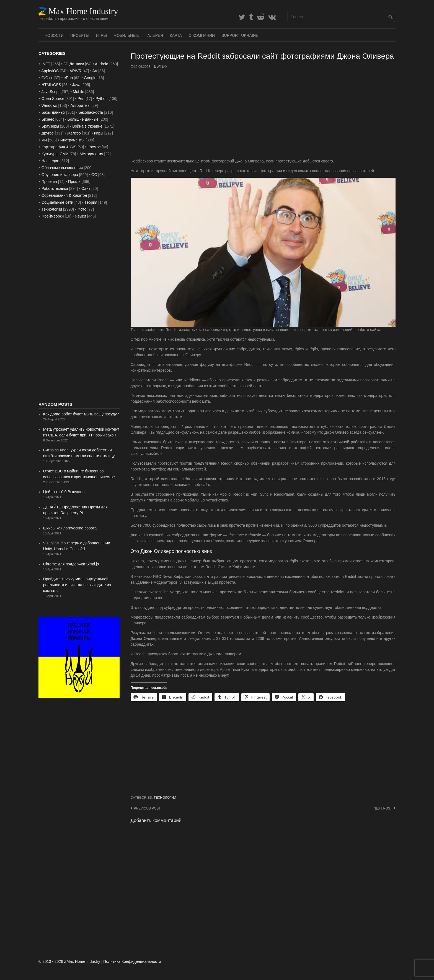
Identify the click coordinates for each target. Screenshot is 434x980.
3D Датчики (74, 64)
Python (102, 99)
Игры (101, 35)
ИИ (44, 140)
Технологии (165, 798)
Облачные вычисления (62, 168)
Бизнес (48, 119)
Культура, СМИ (55, 154)
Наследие (50, 161)
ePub (68, 78)
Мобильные (126, 35)
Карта (176, 35)
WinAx (162, 67)
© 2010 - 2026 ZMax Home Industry (69, 961)
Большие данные (83, 119)
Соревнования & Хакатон (64, 195)
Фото (82, 209)
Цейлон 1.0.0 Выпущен (64, 492)
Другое (48, 133)
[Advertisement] (263, 114)
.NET (46, 64)
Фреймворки (53, 216)
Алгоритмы (80, 105)
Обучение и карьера (60, 175)
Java (76, 85)
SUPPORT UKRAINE (240, 35)
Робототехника (55, 188)
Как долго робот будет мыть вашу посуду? (81, 414)
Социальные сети (57, 202)
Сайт (86, 188)
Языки (80, 216)
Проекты (80, 35)
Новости (54, 35)
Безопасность (91, 112)
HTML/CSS (51, 85)
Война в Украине (87, 126)
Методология (91, 154)
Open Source (53, 99)
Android (102, 64)
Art (95, 71)
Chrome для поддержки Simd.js (71, 564)
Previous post (147, 808)
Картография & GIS (59, 147)
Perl (81, 99)
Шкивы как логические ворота (70, 528)
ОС (94, 175)
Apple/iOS (50, 71)
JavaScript (51, 92)
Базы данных (53, 112)
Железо (74, 133)
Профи (74, 182)
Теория (91, 202)
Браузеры (50, 126)
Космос (94, 147)
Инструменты (72, 140)
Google (90, 78)
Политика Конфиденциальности (132, 961)
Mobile (78, 92)
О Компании (202, 35)
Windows (49, 105)
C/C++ (47, 78)
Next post (383, 808)
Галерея (154, 35)
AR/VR (75, 71)
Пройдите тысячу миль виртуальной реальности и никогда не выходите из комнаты (77, 585)
